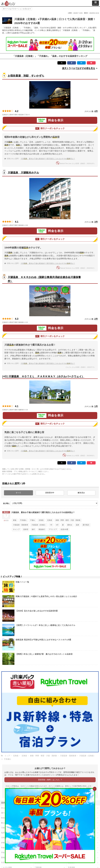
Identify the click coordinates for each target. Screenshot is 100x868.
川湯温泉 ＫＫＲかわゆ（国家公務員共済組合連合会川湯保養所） (44, 279)
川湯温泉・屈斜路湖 (20, 525)
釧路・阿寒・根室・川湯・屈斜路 (68, 520)
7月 (51, 525)
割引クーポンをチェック (50, 128)
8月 (57, 525)
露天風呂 (86, 525)
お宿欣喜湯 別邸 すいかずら (26, 76)
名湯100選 (64, 529)
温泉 (77, 525)
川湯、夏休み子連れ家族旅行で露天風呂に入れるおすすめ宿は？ (48, 159)
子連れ (33, 520)
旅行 (33, 529)
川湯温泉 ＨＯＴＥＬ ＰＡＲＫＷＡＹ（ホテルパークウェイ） (46, 376)
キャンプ (16, 529)
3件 (96, 222)
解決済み (81, 493)
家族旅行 (42, 529)
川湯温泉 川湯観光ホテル (23, 173)
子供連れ (23, 520)
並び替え (6, 503)
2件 (96, 319)
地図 (33, 115)
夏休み (70, 525)
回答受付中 (50, 493)
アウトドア (53, 529)
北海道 (41, 520)
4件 (96, 111)
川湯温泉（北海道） (39, 525)
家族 (15, 520)
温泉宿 (26, 529)
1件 (96, 406)
